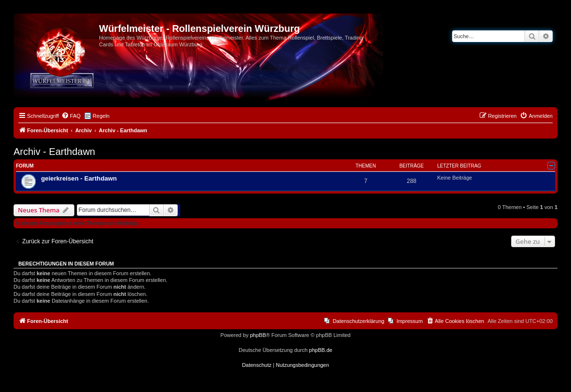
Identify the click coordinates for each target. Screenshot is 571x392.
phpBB (258, 335)
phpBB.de (321, 350)
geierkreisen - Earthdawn (79, 178)
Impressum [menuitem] (410, 321)
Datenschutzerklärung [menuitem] (359, 321)
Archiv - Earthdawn (54, 152)
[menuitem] (71, 116)
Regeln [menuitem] (101, 116)
